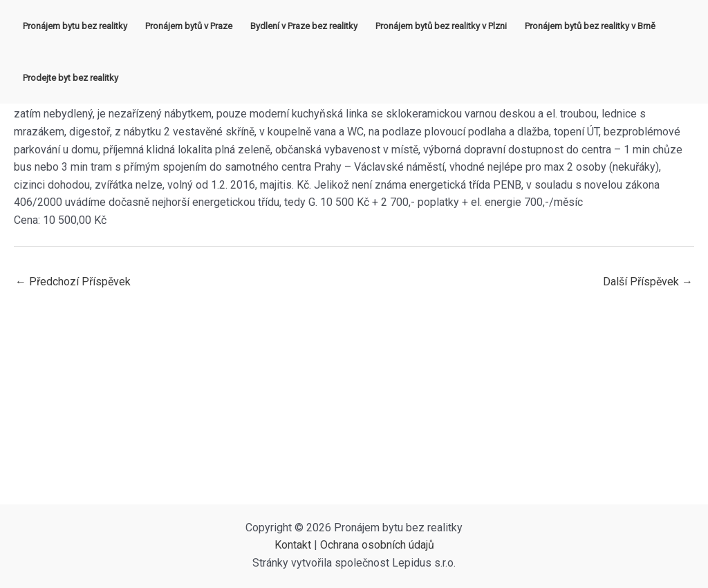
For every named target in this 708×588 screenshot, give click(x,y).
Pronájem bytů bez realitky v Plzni (441, 26)
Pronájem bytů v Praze (189, 26)
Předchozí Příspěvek (73, 282)
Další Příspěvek (648, 282)
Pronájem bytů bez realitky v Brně (590, 26)
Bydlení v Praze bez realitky (304, 26)
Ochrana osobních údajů (377, 545)
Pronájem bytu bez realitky (75, 26)
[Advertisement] (354, 401)
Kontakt (293, 545)
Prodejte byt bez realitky (71, 78)
